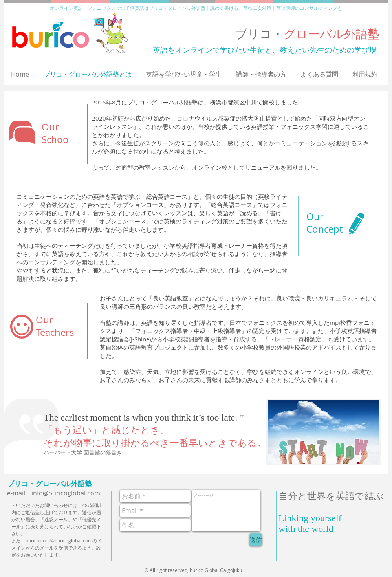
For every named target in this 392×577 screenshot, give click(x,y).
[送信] (256, 540)
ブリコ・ (307, 34)
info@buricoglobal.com (66, 493)
